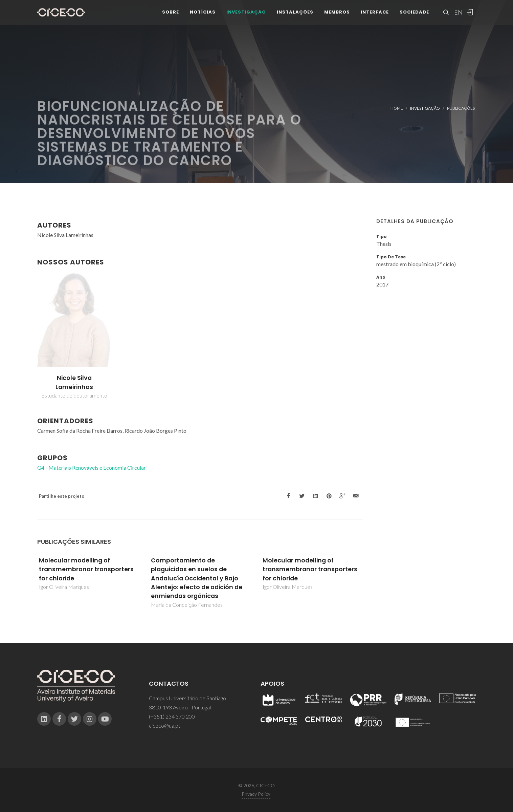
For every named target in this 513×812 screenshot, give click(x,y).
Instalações (295, 17)
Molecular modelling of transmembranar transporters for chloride (86, 569)
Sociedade (414, 17)
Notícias (203, 17)
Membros (337, 17)
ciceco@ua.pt (165, 725)
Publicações (461, 108)
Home (397, 108)
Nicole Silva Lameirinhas (74, 382)
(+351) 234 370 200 (172, 716)
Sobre (171, 17)
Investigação (246, 17)
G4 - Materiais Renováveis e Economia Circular (92, 467)
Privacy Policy (256, 794)
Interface (375, 17)
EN (458, 17)
